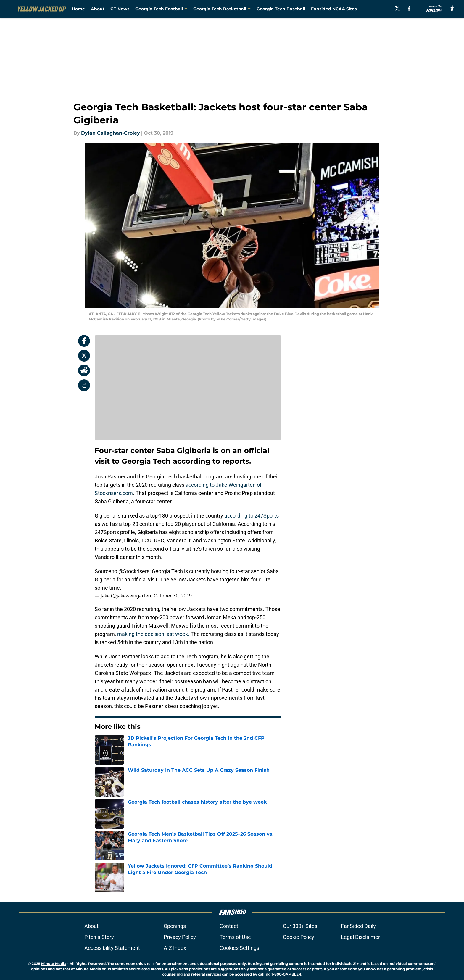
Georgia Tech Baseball (281, 9)
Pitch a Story (99, 937)
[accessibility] (452, 8)
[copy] (84, 385)
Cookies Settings (239, 948)
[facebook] (409, 8)
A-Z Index (175, 948)
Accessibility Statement (112, 948)
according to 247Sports (252, 516)
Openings (175, 926)
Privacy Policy (180, 937)
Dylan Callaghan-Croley (111, 133)
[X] (397, 8)
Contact (229, 926)
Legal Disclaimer (360, 937)
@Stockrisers (134, 571)
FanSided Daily (358, 926)
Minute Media (54, 964)
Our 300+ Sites (300, 926)
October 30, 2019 (173, 596)
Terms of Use (235, 937)
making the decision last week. (154, 634)
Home (78, 9)
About (98, 9)
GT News (120, 9)
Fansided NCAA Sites (334, 9)
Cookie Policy (299, 937)
